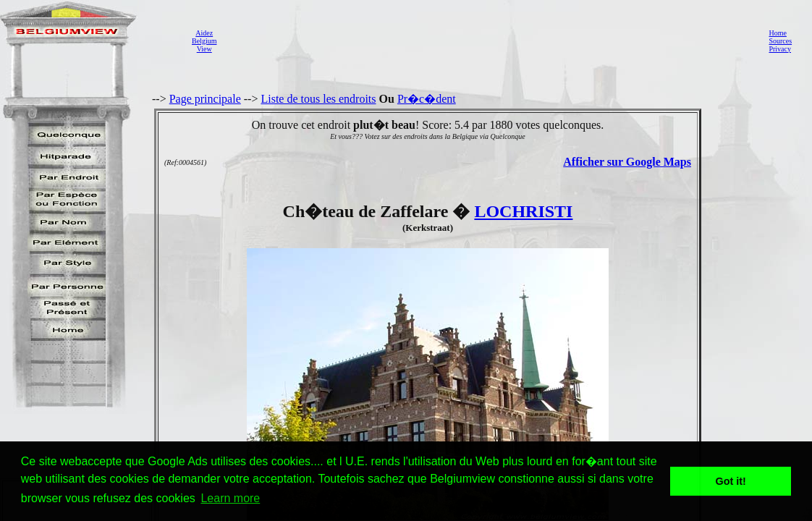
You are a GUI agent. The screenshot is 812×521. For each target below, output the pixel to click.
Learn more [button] (230, 498)
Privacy (780, 49)
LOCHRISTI (523, 211)
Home (777, 33)
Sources (780, 41)
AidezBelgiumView (204, 41)
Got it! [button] (731, 481)
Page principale (205, 99)
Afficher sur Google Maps (627, 162)
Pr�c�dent (427, 99)
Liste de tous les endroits (318, 99)
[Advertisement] (489, 41)
